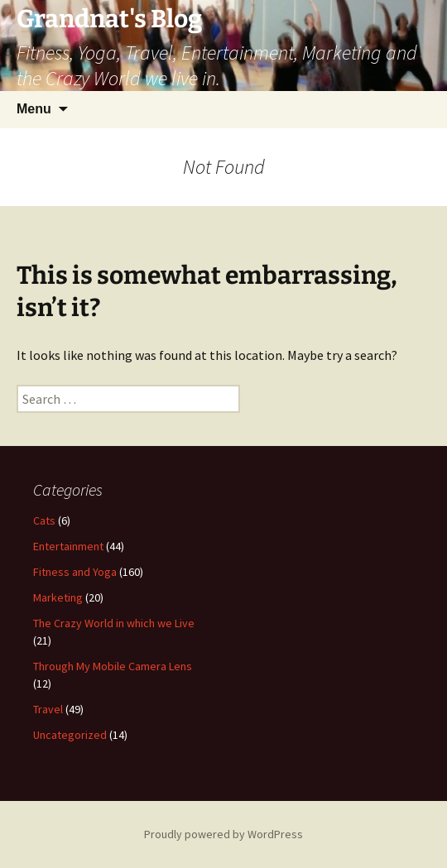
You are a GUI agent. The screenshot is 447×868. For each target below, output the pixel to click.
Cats (44, 520)
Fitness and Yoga (75, 572)
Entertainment (68, 546)
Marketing (58, 597)
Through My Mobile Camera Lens (113, 666)
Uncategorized (70, 735)
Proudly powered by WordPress (223, 834)
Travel (48, 709)
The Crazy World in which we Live (114, 623)
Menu (34, 109)
